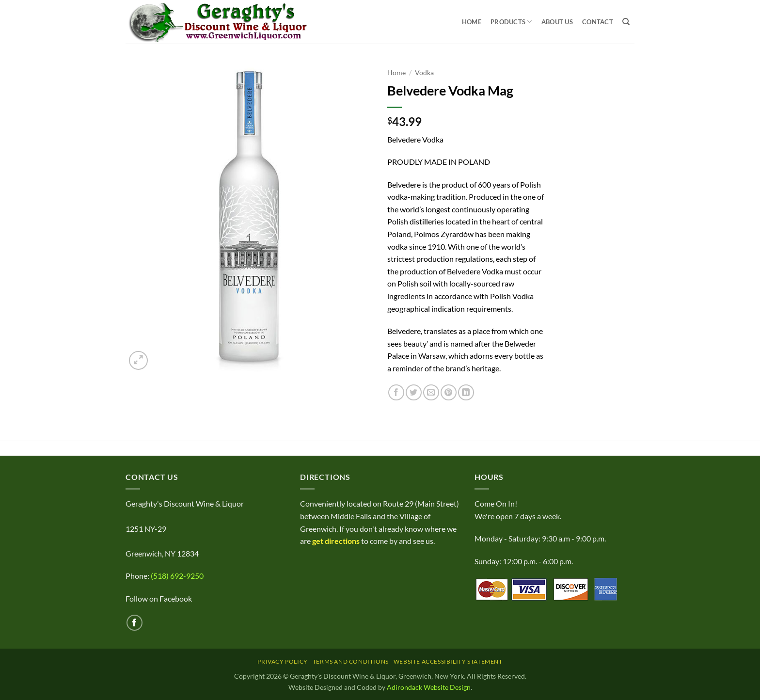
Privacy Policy (283, 661)
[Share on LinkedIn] (466, 392)
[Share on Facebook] (396, 392)
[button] (138, 360)
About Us (557, 22)
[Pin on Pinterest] (449, 392)
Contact (598, 22)
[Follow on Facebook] (135, 623)
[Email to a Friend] (431, 392)
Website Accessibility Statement (448, 661)
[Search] (626, 22)
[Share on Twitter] (414, 392)
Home (472, 22)
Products (511, 22)
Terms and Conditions (351, 661)
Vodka (424, 73)
